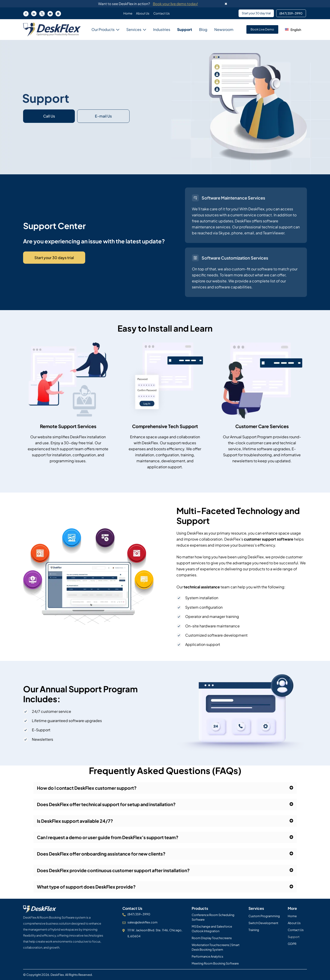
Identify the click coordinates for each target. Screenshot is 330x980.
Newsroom (224, 30)
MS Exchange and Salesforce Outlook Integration (212, 929)
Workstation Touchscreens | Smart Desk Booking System (216, 947)
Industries (162, 29)
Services (134, 29)
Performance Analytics (207, 956)
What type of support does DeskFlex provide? (88, 888)
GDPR (292, 944)
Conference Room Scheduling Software (213, 917)
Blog (203, 29)
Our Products (103, 29)
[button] (294, 29)
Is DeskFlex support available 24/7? (76, 821)
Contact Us (163, 13)
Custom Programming (264, 916)
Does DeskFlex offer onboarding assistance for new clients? (104, 854)
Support (185, 29)
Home (127, 13)
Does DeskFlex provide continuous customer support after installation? (116, 871)
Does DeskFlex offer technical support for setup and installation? (109, 805)
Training (254, 930)
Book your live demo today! (175, 4)
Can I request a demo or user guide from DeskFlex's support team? (110, 838)
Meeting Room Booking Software (215, 963)
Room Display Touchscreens (212, 938)
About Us (143, 13)
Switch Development (263, 923)
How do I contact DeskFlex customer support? (89, 788)
